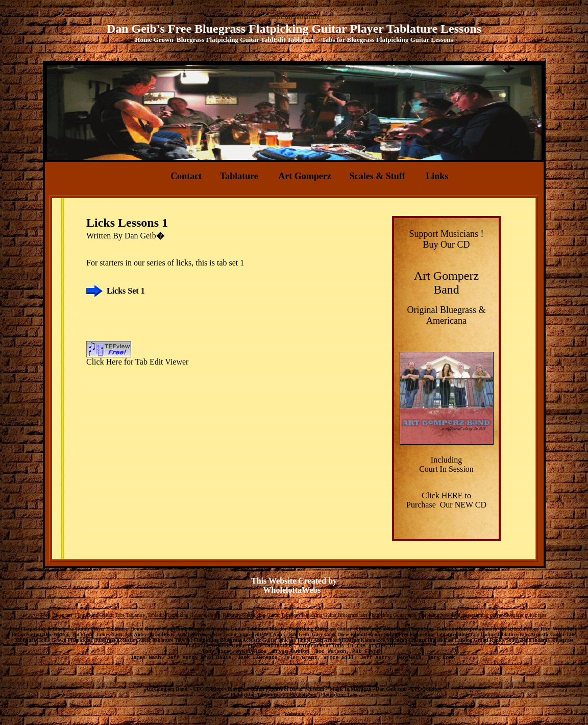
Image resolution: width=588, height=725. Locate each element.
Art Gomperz (304, 176)
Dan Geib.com (391, 689)
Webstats (294, 714)
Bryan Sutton (294, 652)
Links (437, 176)
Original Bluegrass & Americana (447, 315)
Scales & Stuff (379, 176)
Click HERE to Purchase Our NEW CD (446, 500)
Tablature (239, 176)
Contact (186, 176)
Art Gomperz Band (167, 689)
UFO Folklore (426, 689)
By (119, 236)
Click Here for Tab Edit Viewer (137, 362)
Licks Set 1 (126, 291)
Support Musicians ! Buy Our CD (447, 239)
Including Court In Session (446, 464)
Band (446, 289)
